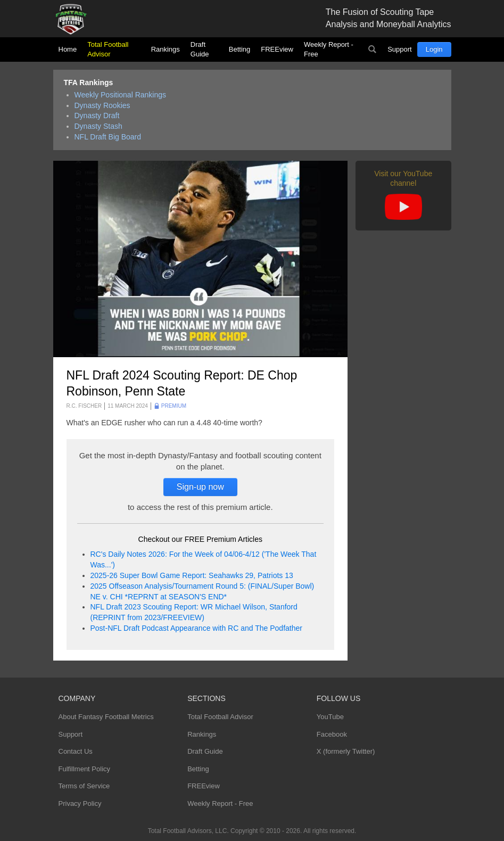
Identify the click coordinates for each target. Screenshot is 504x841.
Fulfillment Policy (85, 769)
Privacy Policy (80, 803)
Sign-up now (200, 487)
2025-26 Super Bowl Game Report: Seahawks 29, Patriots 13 (192, 575)
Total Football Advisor (108, 49)
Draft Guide (200, 49)
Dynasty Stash (98, 126)
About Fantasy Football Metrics (106, 717)
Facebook (332, 734)
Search (372, 50)
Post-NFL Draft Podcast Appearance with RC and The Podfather (196, 628)
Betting (239, 49)
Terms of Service (84, 786)
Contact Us (76, 751)
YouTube (330, 717)
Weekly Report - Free (329, 49)
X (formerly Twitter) (346, 751)
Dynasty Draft (97, 116)
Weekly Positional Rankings (121, 95)
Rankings (166, 49)
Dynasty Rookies (102, 105)
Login (434, 49)
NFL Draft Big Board (108, 137)
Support (400, 49)
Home (68, 49)
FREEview (277, 49)
